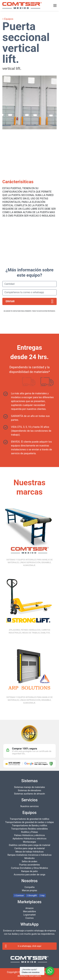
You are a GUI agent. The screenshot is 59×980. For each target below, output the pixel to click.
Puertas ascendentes (30, 865)
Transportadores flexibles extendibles (29, 829)
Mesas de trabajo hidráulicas (29, 852)
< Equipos (8, 19)
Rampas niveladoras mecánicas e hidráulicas (30, 855)
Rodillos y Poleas (30, 832)
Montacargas (29, 842)
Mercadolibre (30, 911)
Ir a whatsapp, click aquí (23, 946)
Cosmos (30, 918)
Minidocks (29, 858)
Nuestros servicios (30, 806)
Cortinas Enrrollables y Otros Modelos (29, 868)
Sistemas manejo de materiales (30, 787)
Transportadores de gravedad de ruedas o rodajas (29, 822)
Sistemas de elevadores (30, 790)
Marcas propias (29, 890)
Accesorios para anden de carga (30, 875)
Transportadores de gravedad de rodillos (29, 819)
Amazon (30, 908)
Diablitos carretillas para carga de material (29, 845)
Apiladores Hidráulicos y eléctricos (29, 839)
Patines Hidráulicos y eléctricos (29, 835)
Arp (42, 895)
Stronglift (32, 895)
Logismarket (30, 915)
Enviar (29, 301)
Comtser (19, 895)
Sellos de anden (29, 861)
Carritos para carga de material (29, 848)
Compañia (30, 887)
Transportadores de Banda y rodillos (29, 825)
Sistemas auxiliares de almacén (29, 794)
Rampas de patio (29, 871)
